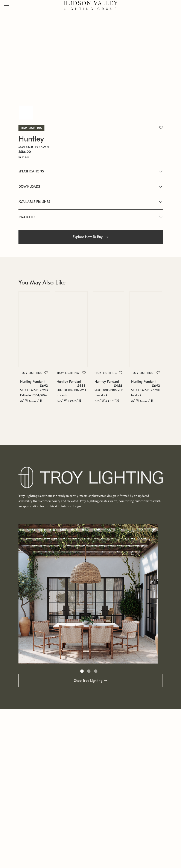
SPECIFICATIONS (31, 171)
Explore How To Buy (91, 237)
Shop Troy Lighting (88, 681)
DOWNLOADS (29, 187)
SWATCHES (27, 217)
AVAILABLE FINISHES (34, 202)
